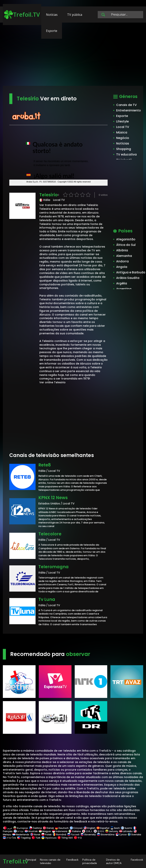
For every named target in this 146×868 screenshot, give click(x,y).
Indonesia (60, 831)
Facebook (137, 860)
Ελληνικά (76, 828)
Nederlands (21, 834)
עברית (19, 831)
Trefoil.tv (15, 861)
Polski (46, 834)
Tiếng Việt (65, 838)
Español (103, 828)
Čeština (35, 828)
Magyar (45, 831)
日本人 (87, 831)
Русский (73, 834)
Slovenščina (106, 834)
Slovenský (88, 834)
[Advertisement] (73, 56)
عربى (8, 828)
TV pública (75, 15)
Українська (49, 838)
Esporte (52, 31)
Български (21, 828)
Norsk (35, 834)
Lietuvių (112, 831)
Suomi (126, 828)
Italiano (75, 831)
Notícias (52, 15)
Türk (36, 838)
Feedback (72, 860)
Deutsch (62, 828)
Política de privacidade (90, 861)
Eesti (115, 828)
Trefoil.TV (22, 15)
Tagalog (24, 838)
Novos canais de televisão (50, 861)
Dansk (48, 828)
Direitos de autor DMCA (114, 861)
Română (59, 834)
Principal (31, 860)
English (90, 828)
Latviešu (126, 831)
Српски (121, 834)
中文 (78, 838)
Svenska (134, 834)
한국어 (99, 831)
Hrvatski (31, 831)
